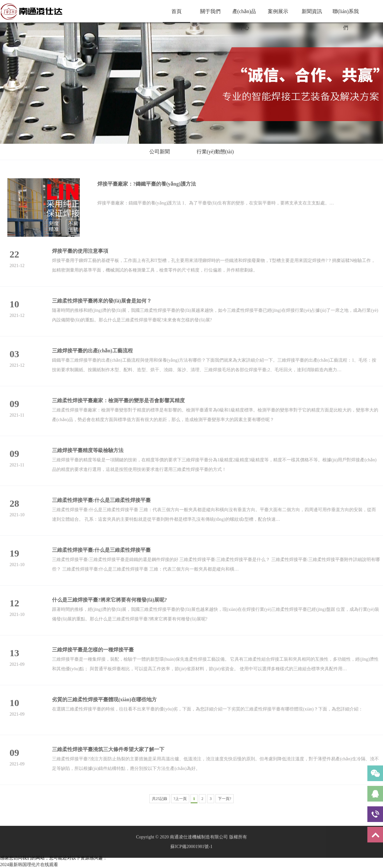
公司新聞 (160, 152)
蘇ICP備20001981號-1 (191, 859)
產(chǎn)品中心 (244, 15)
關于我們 (210, 11)
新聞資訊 (312, 11)
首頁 (176, 11)
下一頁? (225, 799)
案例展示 (278, 11)
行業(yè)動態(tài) (215, 152)
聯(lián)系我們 (346, 15)
